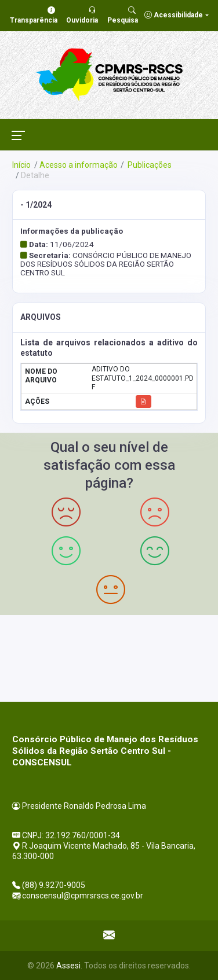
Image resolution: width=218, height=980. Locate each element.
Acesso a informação (79, 165)
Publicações (149, 165)
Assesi (68, 966)
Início (21, 165)
